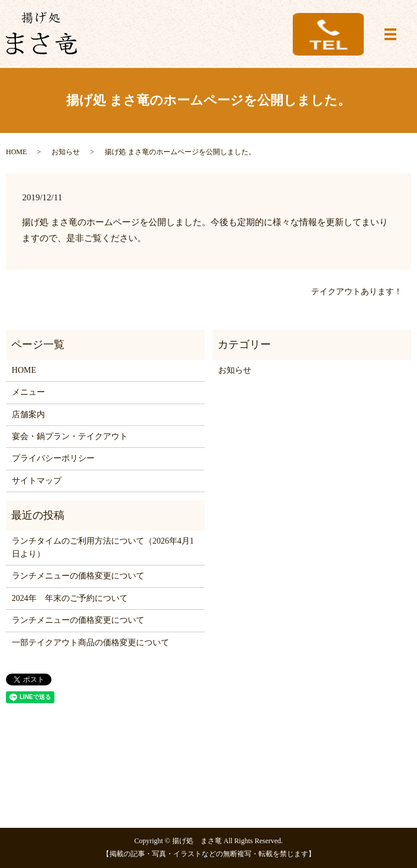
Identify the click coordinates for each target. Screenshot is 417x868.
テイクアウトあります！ (357, 292)
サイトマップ (37, 481)
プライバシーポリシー (53, 458)
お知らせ (66, 152)
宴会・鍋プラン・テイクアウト (70, 436)
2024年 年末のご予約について (70, 598)
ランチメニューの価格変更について (78, 576)
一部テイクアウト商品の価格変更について (90, 643)
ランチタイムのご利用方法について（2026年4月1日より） (103, 547)
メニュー (28, 392)
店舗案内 (28, 415)
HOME (16, 152)
